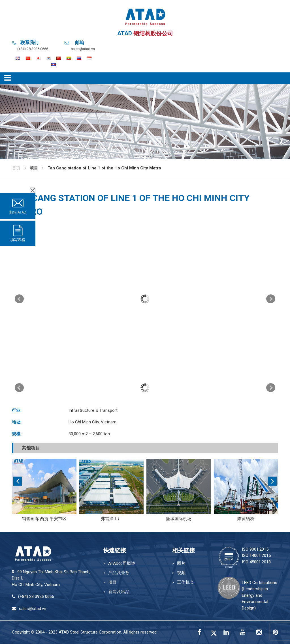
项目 (112, 582)
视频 (181, 573)
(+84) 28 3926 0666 (33, 49)
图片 (181, 563)
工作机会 (185, 582)
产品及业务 (119, 573)
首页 (16, 168)
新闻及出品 (119, 592)
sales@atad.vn (83, 49)
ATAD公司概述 (122, 563)
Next (271, 299)
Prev (19, 299)
